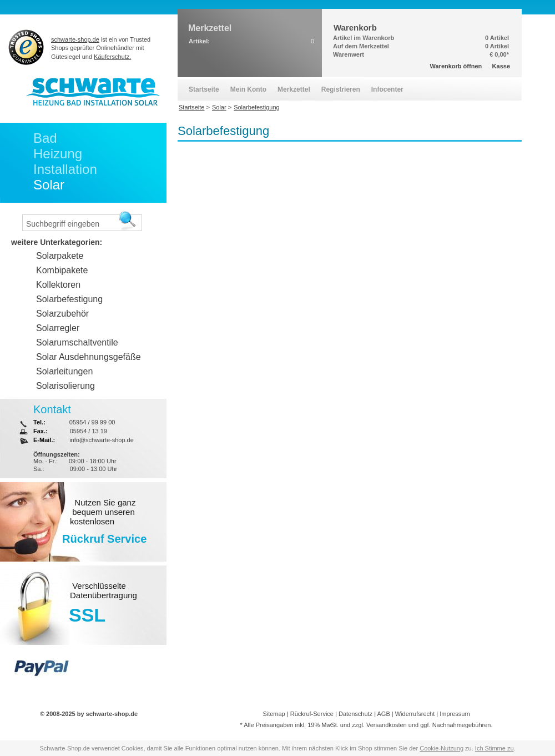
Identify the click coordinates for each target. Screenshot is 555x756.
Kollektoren (58, 285)
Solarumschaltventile (77, 342)
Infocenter (387, 89)
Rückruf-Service (312, 714)
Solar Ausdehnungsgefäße (89, 357)
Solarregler (58, 328)
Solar (49, 185)
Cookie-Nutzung (442, 748)
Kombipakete (62, 270)
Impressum (455, 714)
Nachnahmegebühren (462, 725)
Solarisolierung (65, 386)
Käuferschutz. (112, 57)
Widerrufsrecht (415, 714)
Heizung (58, 154)
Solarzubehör (62, 314)
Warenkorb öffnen (456, 66)
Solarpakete (60, 256)
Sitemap (274, 714)
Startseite (204, 89)
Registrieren (341, 89)
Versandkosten (387, 725)
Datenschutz (355, 714)
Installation (65, 169)
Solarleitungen (64, 371)
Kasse (501, 66)
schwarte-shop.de (75, 39)
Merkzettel (294, 89)
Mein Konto (248, 89)
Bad (45, 138)
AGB (383, 714)
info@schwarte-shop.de (102, 440)
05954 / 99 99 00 (92, 422)
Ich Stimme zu (495, 748)
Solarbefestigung (69, 299)
